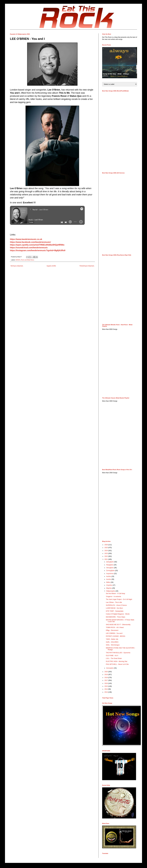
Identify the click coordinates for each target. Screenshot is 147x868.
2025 (106, 548)
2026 (106, 545)
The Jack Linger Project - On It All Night (119, 599)
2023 (106, 553)
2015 (106, 686)
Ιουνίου (109, 579)
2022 (106, 556)
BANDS (18, 260)
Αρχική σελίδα (51, 266)
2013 (106, 692)
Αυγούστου (110, 574)
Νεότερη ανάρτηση (17, 266)
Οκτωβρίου (110, 568)
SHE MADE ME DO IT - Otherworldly (118, 625)
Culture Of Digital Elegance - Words (118, 614)
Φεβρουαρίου (111, 591)
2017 (106, 680)
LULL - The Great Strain (114, 658)
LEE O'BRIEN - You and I (114, 633)
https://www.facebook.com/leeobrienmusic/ (30, 242)
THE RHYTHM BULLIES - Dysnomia (118, 653)
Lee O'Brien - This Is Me (114, 602)
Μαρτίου (109, 588)
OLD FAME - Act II (112, 656)
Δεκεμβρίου (110, 562)
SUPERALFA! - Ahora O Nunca (116, 605)
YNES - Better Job (112, 639)
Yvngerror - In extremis (113, 597)
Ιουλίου (109, 576)
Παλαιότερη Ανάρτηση (87, 266)
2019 (106, 675)
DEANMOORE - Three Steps (116, 617)
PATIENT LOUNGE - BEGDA (116, 636)
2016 (106, 683)
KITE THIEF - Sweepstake (115, 611)
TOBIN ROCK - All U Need (115, 627)
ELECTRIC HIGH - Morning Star (117, 661)
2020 (106, 672)
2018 (106, 678)
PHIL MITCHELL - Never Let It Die (117, 664)
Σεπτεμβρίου (111, 571)
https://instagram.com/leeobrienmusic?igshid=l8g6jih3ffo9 (38, 250)
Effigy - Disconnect (112, 630)
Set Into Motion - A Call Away (115, 594)
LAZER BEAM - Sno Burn (114, 608)
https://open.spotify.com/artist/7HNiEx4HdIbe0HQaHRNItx (37, 245)
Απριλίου (109, 585)
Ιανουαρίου (110, 668)
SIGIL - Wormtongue (113, 645)
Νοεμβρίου (110, 565)
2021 (106, 559)
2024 (106, 551)
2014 (106, 689)
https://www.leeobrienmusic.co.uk (26, 239)
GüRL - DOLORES (112, 642)
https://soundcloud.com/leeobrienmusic (29, 248)
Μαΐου (109, 582)
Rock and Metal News (28, 260)
